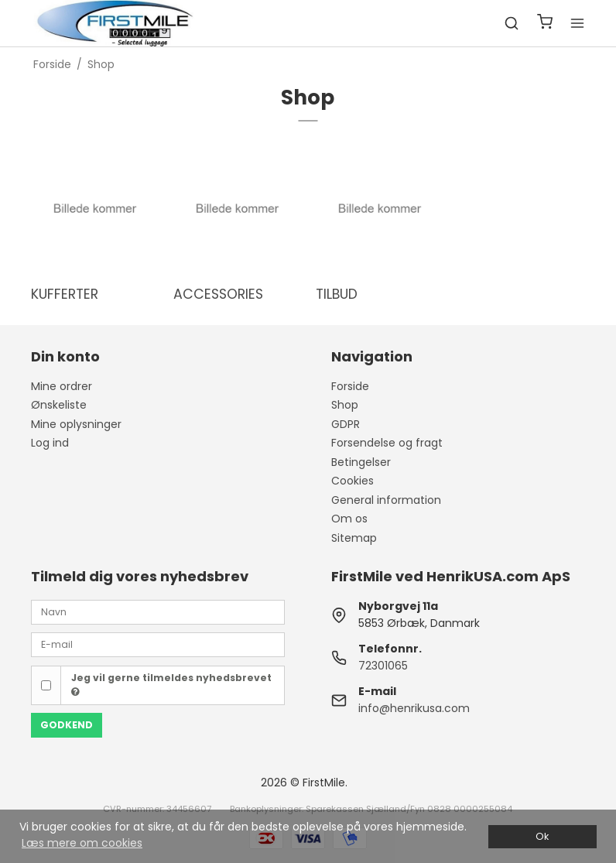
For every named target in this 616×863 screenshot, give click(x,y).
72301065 (383, 666)
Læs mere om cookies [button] (82, 843)
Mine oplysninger (76, 424)
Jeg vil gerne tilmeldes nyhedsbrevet (171, 684)
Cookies (352, 481)
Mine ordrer (62, 386)
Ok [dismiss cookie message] (542, 836)
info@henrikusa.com (414, 708)
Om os (349, 519)
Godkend (67, 725)
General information (386, 500)
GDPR (346, 424)
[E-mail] (158, 644)
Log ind (50, 443)
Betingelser (361, 462)
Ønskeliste (59, 405)
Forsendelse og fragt (387, 443)
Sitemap (354, 538)
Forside (350, 386)
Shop (345, 405)
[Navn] (158, 611)
